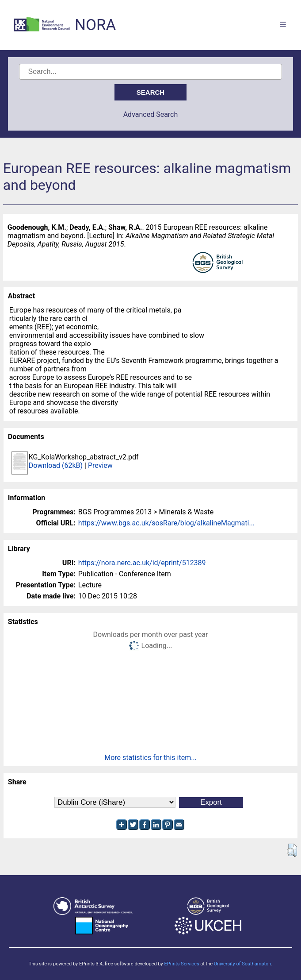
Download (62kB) (56, 465)
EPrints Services (181, 964)
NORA (95, 25)
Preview (100, 465)
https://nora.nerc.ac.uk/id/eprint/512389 (142, 563)
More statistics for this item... (150, 758)
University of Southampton (243, 964)
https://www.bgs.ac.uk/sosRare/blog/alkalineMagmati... (166, 523)
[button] (292, 850)
